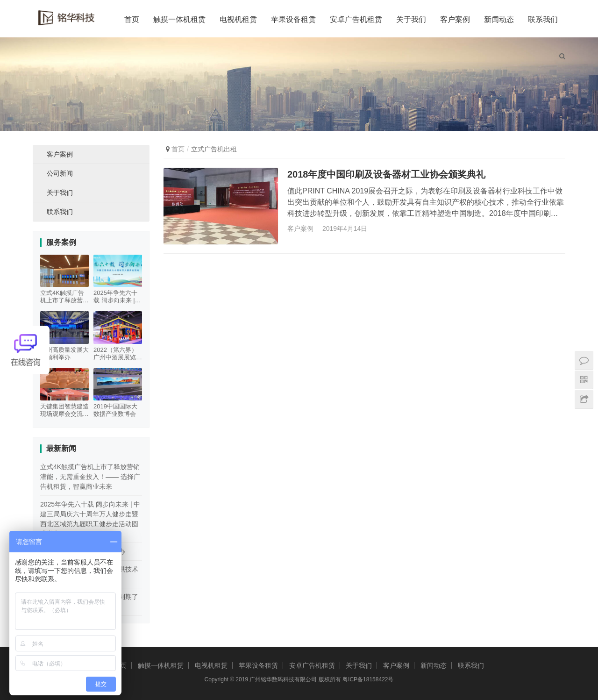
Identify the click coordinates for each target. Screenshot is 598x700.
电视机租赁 (239, 19)
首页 (133, 19)
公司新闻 (60, 173)
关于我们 (412, 19)
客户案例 (456, 19)
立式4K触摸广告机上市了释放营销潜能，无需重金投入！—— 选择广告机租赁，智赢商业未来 (64, 297)
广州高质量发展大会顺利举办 (64, 354)
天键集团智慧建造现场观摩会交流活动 (64, 410)
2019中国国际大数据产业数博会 (115, 410)
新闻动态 (500, 19)
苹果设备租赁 (294, 19)
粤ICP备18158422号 (368, 679)
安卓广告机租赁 (357, 19)
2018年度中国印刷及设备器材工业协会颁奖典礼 (387, 174)
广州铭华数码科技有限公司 (283, 679)
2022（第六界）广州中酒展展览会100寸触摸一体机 (118, 354)
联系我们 (544, 19)
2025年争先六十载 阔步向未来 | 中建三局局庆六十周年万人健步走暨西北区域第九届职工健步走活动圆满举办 (118, 297)
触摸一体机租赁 (180, 19)
